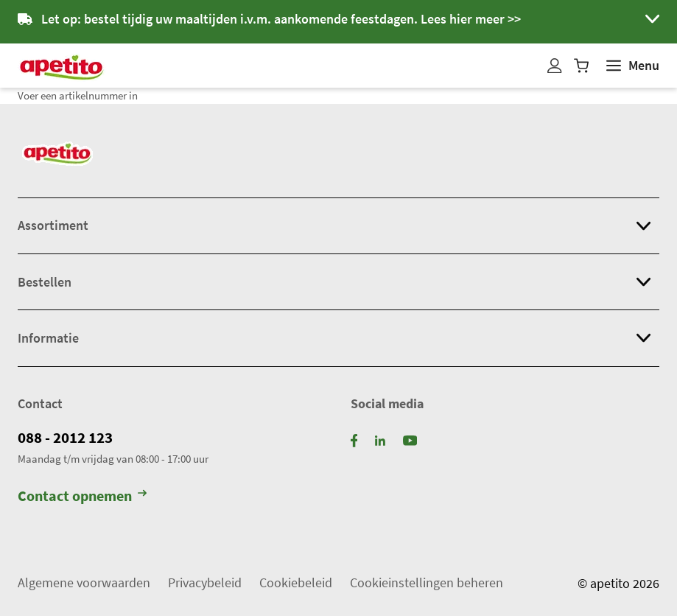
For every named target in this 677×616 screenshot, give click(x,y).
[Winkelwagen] (581, 66)
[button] (338, 22)
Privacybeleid (205, 582)
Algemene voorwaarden (84, 582)
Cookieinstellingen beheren (427, 582)
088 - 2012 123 (65, 438)
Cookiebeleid (296, 582)
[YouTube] (410, 440)
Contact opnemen (82, 496)
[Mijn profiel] (555, 66)
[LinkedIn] (380, 440)
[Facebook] (354, 440)
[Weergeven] (633, 66)
